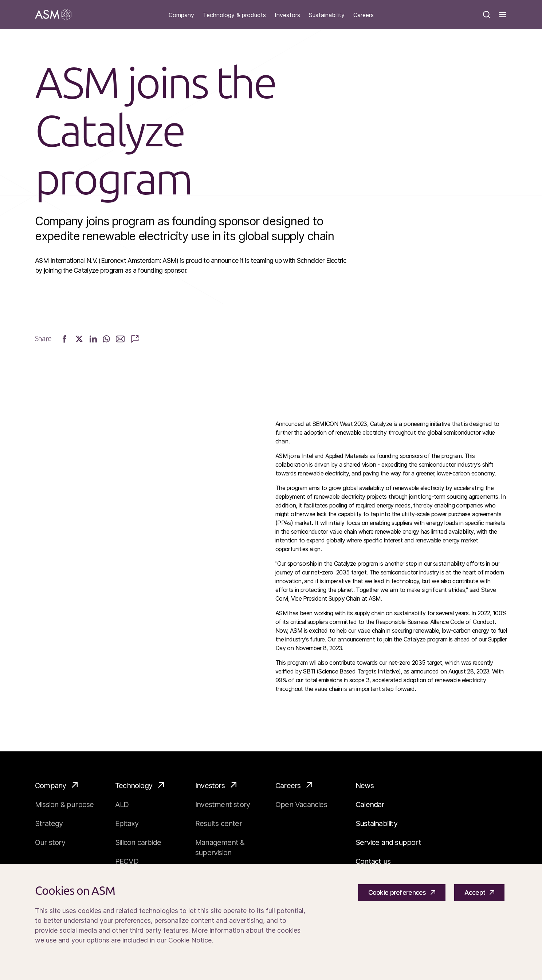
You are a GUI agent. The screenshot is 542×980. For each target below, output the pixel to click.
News (365, 786)
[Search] (487, 15)
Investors (287, 15)
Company (181, 15)
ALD (122, 805)
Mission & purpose (64, 805)
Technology (140, 785)
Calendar (370, 805)
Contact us (373, 861)
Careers (364, 15)
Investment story (223, 805)
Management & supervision (220, 847)
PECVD (127, 861)
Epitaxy (127, 823)
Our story (50, 842)
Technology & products (234, 15)
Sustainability (327, 15)
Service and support (388, 842)
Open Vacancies (301, 805)
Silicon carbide (138, 842)
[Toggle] (503, 15)
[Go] (53, 15)
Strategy (49, 823)
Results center (219, 823)
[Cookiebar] (271, 922)
